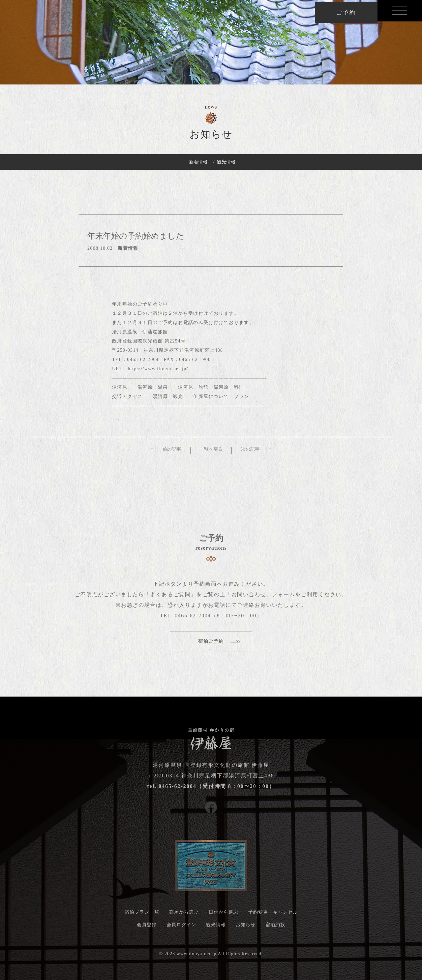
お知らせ (246, 927)
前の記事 (172, 452)
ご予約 (346, 13)
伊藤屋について (211, 399)
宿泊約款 (275, 927)
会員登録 (147, 927)
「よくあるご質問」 (170, 597)
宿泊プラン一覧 (142, 915)
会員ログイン (181, 927)
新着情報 (198, 162)
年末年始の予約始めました (136, 238)
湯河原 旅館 (193, 390)
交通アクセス (127, 399)
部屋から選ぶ (184, 915)
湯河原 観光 (168, 399)
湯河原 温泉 (153, 390)
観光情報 (226, 162)
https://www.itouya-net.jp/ (158, 371)
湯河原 (120, 390)
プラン (242, 399)
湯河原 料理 (229, 390)
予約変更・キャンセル (273, 915)
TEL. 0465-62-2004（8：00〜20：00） (211, 618)
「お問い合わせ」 (249, 597)
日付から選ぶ (224, 915)
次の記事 (250, 452)
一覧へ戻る (211, 452)
